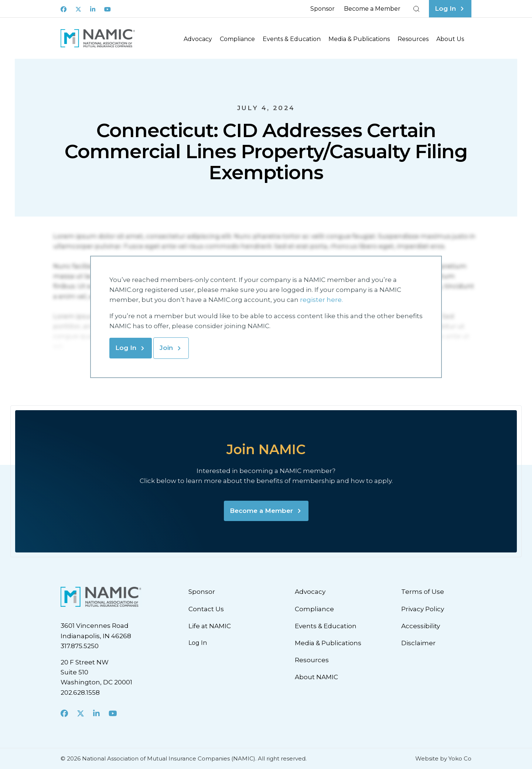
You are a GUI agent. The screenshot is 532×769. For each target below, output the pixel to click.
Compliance (237, 39)
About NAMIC (316, 677)
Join (166, 348)
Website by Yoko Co (443, 758)
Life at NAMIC (210, 626)
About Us (450, 39)
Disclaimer (418, 643)
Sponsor (323, 9)
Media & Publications (359, 39)
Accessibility (421, 626)
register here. (322, 300)
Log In (126, 348)
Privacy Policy (423, 609)
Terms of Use (423, 592)
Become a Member (372, 9)
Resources (413, 39)
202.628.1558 (80, 693)
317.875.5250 (80, 646)
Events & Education (292, 39)
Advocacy (198, 39)
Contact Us (206, 609)
